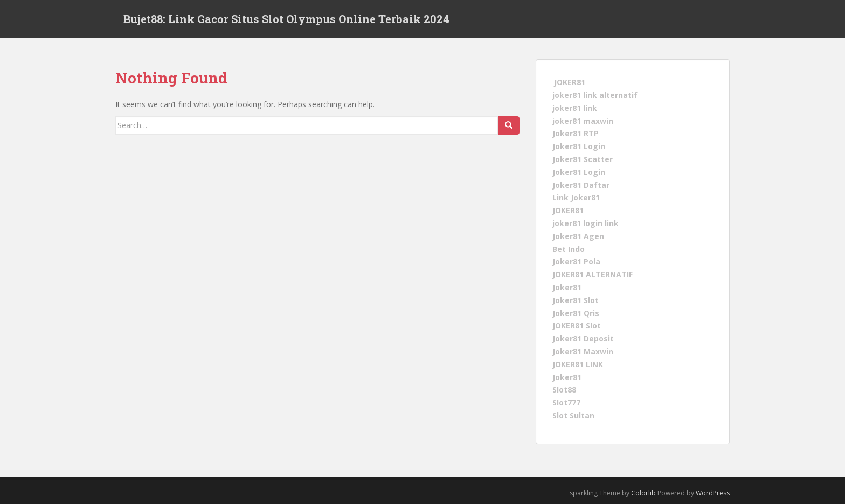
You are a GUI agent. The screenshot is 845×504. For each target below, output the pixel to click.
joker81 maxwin (583, 120)
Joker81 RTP (576, 133)
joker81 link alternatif (595, 95)
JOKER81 (570, 82)
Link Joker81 (576, 197)
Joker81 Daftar (581, 184)
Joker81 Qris (576, 313)
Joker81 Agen (578, 236)
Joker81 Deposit (583, 338)
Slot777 (566, 402)
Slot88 (564, 390)
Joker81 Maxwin (583, 351)
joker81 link (575, 108)
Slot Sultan (573, 415)
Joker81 (567, 287)
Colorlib (643, 493)
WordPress (713, 493)
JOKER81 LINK (578, 364)
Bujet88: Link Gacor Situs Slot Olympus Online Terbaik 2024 (286, 19)
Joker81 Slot (576, 300)
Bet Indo (569, 248)
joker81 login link (586, 223)
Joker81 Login (579, 146)
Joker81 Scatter (583, 159)
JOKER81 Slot (577, 325)
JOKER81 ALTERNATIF (593, 274)
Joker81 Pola (576, 261)
